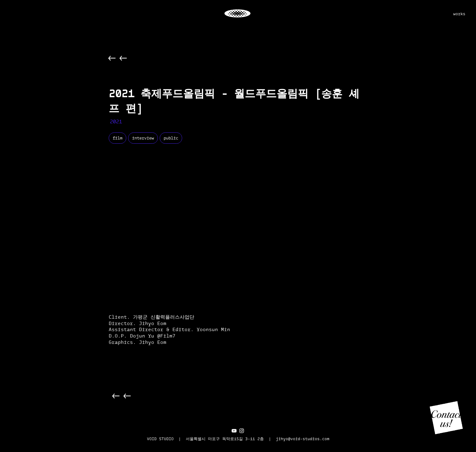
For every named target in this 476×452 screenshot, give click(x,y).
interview (143, 138)
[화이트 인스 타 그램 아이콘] (242, 431)
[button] (446, 418)
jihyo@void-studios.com (303, 439)
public (171, 138)
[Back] (112, 58)
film (117, 138)
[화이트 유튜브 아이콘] (234, 431)
